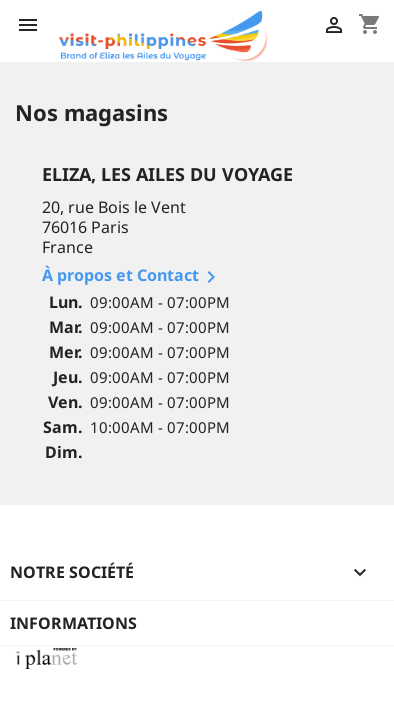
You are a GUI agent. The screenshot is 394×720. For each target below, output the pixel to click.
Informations (73, 623)
